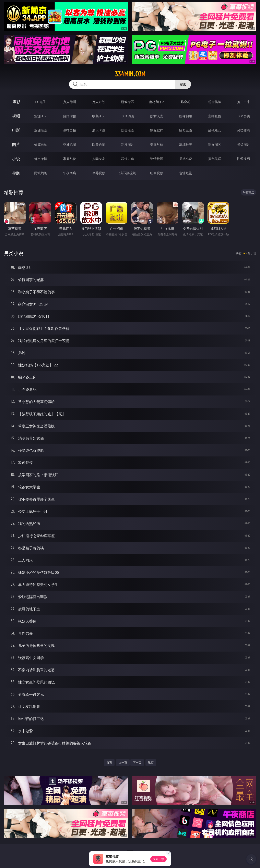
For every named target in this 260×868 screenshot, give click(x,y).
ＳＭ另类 (244, 116)
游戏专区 (128, 102)
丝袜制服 (186, 116)
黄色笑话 (215, 159)
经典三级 (186, 130)
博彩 (16, 102)
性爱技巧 (244, 159)
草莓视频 (99, 173)
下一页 (137, 762)
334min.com (130, 74)
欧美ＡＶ (99, 116)
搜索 (183, 84)
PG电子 (41, 102)
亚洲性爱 (41, 130)
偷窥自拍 (41, 144)
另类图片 (244, 144)
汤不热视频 (128, 173)
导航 (16, 173)
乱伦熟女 (215, 130)
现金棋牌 (215, 102)
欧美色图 (99, 144)
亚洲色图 (70, 144)
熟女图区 (215, 144)
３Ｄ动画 (128, 116)
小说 (16, 159)
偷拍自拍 (70, 130)
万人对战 (99, 102)
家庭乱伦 (70, 159)
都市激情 (41, 159)
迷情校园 (157, 159)
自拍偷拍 (70, 116)
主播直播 (215, 116)
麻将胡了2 (157, 102)
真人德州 (70, 102)
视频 (16, 116)
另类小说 (186, 159)
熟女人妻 (157, 116)
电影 (16, 130)
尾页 (151, 762)
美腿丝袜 (157, 144)
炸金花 (186, 102)
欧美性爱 (128, 130)
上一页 (123, 762)
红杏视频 (157, 173)
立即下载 (158, 859)
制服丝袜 (157, 130)
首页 (109, 762)
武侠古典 (128, 159)
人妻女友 (99, 159)
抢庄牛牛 (244, 102)
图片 (16, 144)
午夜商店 (70, 173)
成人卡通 (99, 130)
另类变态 (244, 130)
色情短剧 (186, 173)
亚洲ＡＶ (41, 116)
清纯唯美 (186, 144)
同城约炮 (41, 173)
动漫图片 (128, 144)
